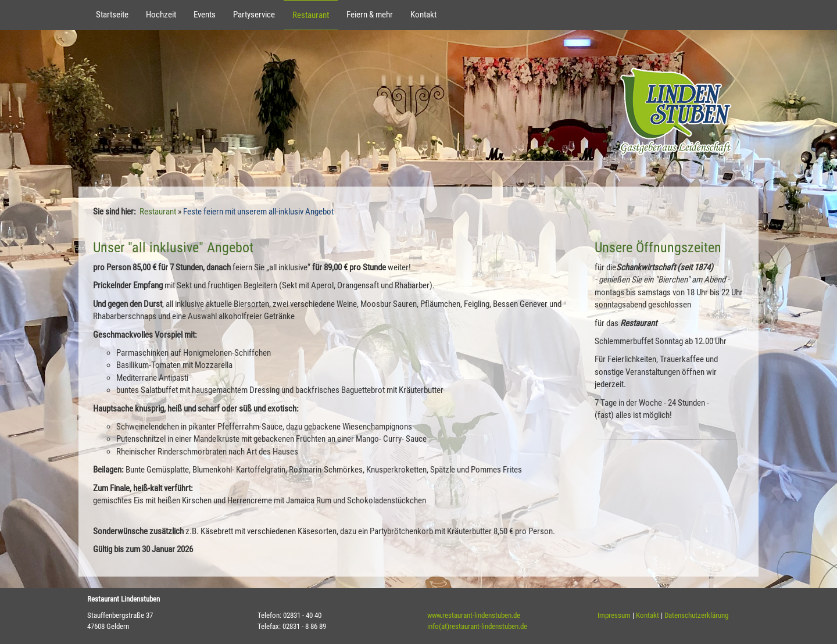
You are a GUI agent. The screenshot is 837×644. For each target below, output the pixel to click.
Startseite (112, 15)
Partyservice (254, 15)
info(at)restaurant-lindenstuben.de (477, 626)
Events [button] (205, 15)
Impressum (614, 615)
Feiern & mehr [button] (370, 15)
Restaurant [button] (311, 15)
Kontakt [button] (423, 15)
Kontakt (648, 615)
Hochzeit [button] (161, 15)
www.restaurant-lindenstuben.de (474, 615)
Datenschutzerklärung (696, 615)
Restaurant (158, 212)
